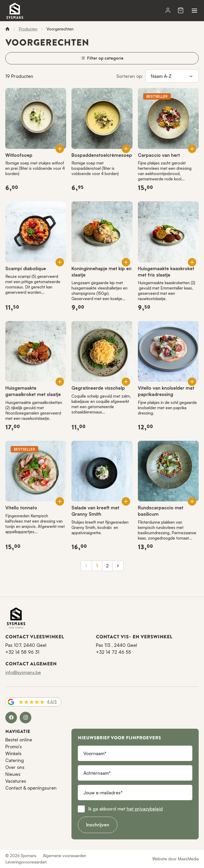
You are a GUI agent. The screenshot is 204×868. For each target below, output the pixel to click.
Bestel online (19, 740)
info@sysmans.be (23, 672)
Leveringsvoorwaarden (26, 862)
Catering (15, 760)
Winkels (13, 753)
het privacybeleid (145, 809)
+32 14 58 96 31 (22, 652)
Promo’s (14, 747)
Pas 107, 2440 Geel (26, 645)
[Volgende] (118, 566)
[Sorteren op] (172, 76)
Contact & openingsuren (31, 788)
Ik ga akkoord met (126, 809)
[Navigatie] (194, 11)
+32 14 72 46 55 (113, 652)
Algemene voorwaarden (65, 856)
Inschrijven (98, 825)
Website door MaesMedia (175, 859)
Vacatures (16, 781)
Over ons (15, 767)
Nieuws (13, 774)
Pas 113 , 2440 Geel (116, 645)
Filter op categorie (102, 58)
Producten (28, 29)
